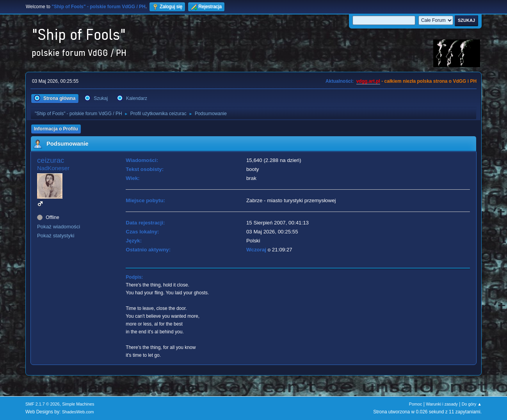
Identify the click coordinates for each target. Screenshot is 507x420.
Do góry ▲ (472, 404)
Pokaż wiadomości (59, 227)
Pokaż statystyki (56, 236)
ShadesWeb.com (78, 412)
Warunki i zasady (442, 404)
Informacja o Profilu (56, 129)
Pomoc (416, 404)
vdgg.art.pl (368, 81)
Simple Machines (78, 404)
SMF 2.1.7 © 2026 (43, 404)
